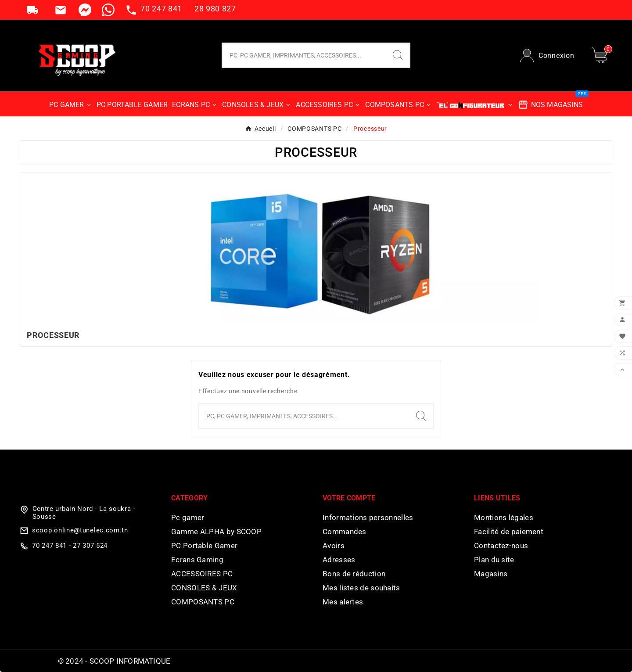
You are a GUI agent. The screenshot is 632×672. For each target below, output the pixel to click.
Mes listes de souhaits (361, 588)
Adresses (339, 560)
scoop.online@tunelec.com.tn (80, 530)
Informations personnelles (368, 517)
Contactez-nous (501, 546)
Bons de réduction (354, 574)
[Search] (398, 55)
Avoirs (334, 546)
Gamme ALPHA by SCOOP (216, 532)
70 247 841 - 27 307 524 (70, 546)
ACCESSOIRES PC (202, 574)
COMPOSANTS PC (203, 602)
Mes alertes (343, 602)
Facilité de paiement (509, 532)
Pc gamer (188, 517)
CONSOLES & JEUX (204, 588)
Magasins (491, 574)
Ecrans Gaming (197, 560)
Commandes (345, 532)
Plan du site (494, 560)
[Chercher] (304, 55)
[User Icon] (547, 56)
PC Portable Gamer (204, 546)
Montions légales (504, 517)
